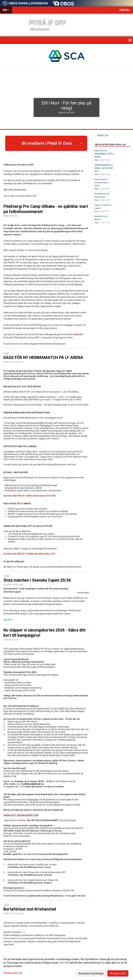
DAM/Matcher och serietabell (37, 183)
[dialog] (66, 966)
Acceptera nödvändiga (91, 973)
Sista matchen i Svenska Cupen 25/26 (37, 580)
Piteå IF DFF (103, 135)
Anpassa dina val (13, 973)
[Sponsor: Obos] (63, 3)
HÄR (76, 334)
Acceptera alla (118, 973)
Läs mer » (8, 620)
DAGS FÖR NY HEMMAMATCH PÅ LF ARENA (43, 358)
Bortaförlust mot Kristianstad (30, 909)
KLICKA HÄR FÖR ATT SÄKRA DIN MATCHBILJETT (30, 554)
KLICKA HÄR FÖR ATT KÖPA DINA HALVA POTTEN (30, 496)
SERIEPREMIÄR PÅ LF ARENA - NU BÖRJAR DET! (104, 168)
